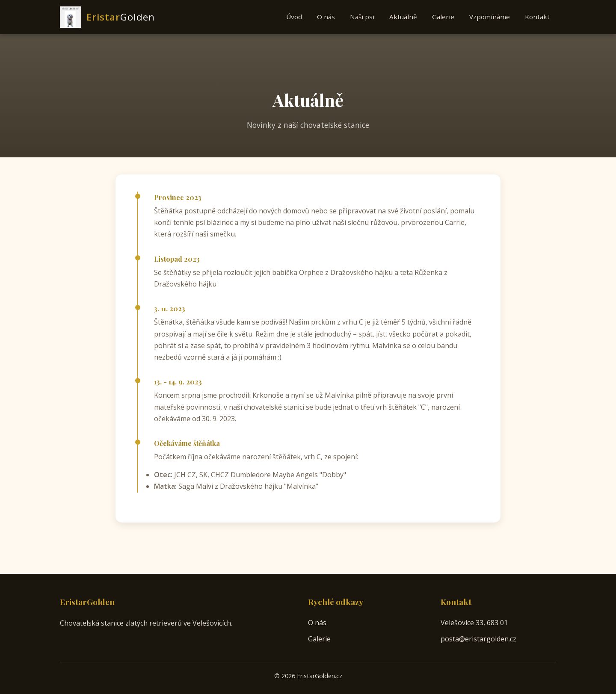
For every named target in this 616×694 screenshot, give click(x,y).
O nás (326, 17)
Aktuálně (403, 17)
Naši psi (362, 17)
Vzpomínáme (490, 17)
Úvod (294, 17)
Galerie (443, 17)
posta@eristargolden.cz (478, 639)
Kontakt (537, 17)
